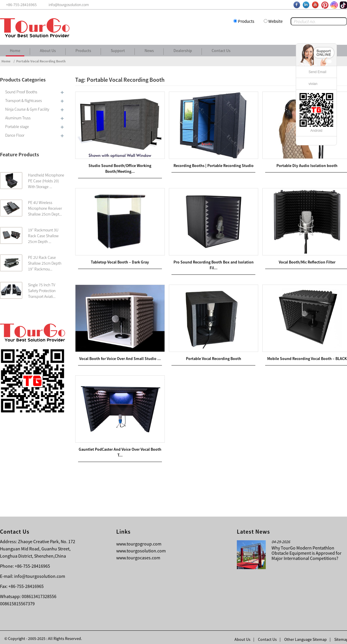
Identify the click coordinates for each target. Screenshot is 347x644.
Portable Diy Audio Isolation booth (303, 164)
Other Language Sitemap (306, 635)
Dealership (183, 51)
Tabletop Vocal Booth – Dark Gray (119, 260)
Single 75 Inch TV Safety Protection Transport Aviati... (42, 291)
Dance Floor (15, 135)
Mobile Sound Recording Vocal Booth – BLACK (303, 355)
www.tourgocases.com (138, 554)
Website (275, 21)
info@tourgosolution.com (40, 572)
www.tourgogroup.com (139, 540)
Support (118, 51)
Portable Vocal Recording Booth (41, 61)
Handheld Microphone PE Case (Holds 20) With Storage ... (46, 181)
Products (246, 21)
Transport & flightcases (24, 101)
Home (15, 51)
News (149, 51)
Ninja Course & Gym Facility (27, 109)
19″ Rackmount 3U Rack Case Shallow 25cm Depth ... (43, 236)
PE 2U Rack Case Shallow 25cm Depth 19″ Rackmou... (45, 263)
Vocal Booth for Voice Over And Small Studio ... (119, 355)
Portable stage (17, 127)
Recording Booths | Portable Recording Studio (211, 164)
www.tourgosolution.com (141, 547)
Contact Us (221, 51)
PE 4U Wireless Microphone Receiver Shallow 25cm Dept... (45, 208)
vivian (313, 84)
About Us (48, 51)
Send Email (317, 72)
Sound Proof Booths (21, 92)
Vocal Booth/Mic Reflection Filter (303, 260)
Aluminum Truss (18, 118)
